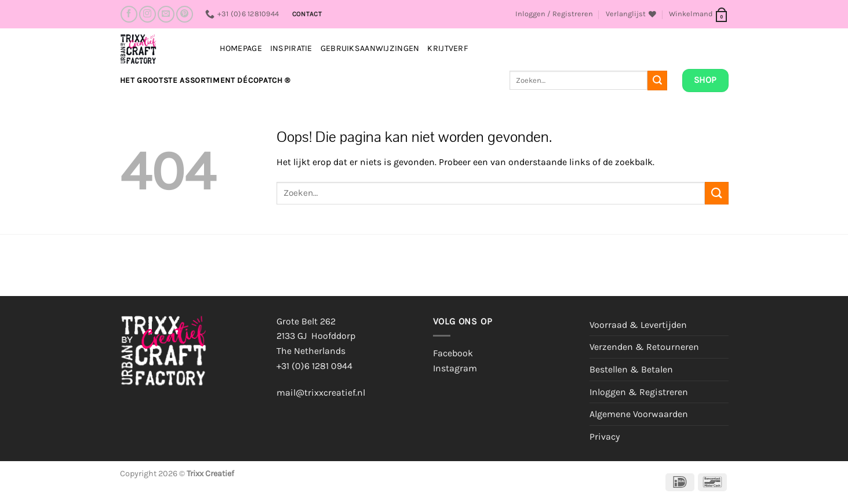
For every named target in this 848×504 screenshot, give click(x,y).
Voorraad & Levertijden (638, 325)
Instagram (455, 368)
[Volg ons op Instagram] (148, 14)
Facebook (453, 353)
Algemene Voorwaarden (639, 414)
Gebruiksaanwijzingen (370, 48)
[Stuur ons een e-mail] (166, 14)
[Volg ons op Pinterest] (185, 14)
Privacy (605, 437)
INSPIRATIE (291, 48)
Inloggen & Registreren (639, 392)
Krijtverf (448, 48)
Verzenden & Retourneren (644, 347)
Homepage (241, 48)
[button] (554, 14)
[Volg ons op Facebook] (129, 14)
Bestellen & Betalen (631, 369)
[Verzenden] (657, 81)
